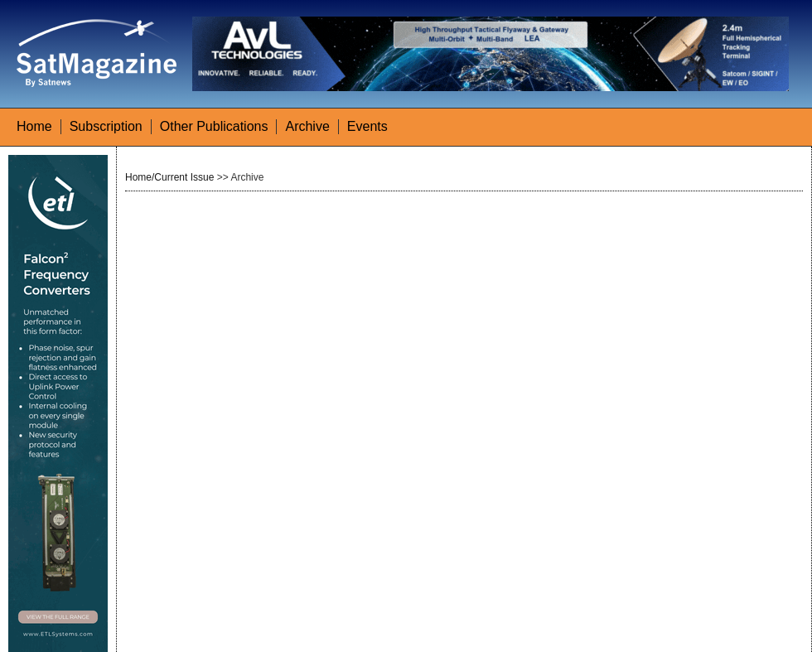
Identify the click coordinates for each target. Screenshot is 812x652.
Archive (307, 126)
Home (34, 126)
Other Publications (214, 126)
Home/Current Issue (169, 177)
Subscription (106, 126)
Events (367, 126)
